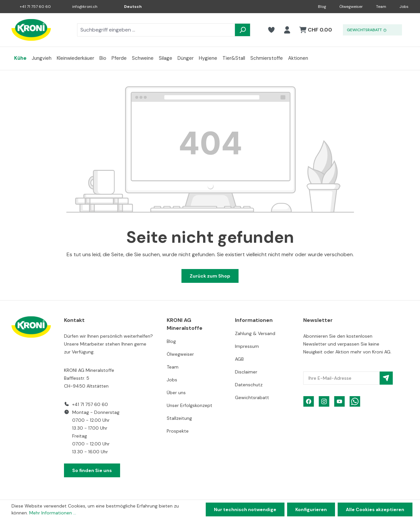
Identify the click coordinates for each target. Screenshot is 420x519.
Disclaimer (246, 372)
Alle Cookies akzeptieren (375, 509)
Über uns (176, 393)
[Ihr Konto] (287, 30)
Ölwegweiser (351, 7)
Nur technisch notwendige (245, 509)
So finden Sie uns (92, 470)
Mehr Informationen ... (53, 513)
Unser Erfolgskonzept (189, 405)
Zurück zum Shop (210, 276)
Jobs (404, 7)
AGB (239, 359)
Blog (322, 7)
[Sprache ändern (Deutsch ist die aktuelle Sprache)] (128, 7)
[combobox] (156, 30)
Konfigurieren (311, 509)
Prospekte (178, 431)
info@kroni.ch (85, 7)
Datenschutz (249, 385)
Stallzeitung (179, 418)
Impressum (247, 346)
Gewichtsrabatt (252, 397)
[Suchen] (242, 30)
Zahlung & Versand (255, 333)
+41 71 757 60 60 (35, 7)
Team (381, 7)
